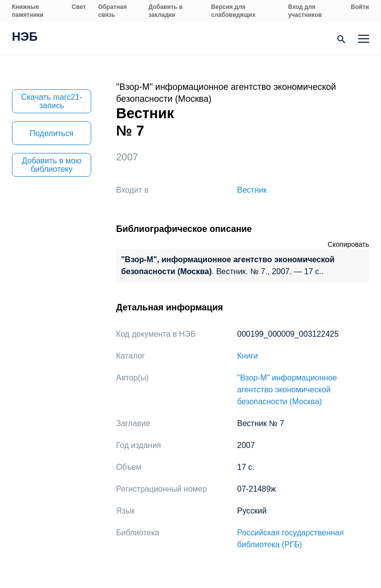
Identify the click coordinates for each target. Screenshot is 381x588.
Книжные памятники (28, 11)
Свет (79, 7)
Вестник (252, 190)
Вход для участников (305, 11)
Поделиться (52, 133)
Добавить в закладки (165, 11)
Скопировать (348, 244)
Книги (248, 356)
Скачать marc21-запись (51, 101)
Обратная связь (113, 11)
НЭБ (25, 38)
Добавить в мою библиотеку (52, 165)
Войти (360, 7)
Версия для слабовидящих (233, 11)
